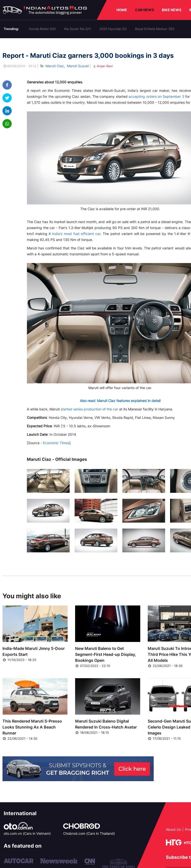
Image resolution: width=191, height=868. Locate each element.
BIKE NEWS (172, 10)
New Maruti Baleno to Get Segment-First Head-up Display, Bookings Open (106, 654)
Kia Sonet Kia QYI (77, 29)
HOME (122, 10)
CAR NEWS (144, 10)
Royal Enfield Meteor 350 (155, 29)
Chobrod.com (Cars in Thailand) (89, 833)
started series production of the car (89, 409)
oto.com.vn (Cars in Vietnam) (27, 833)
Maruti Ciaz (55, 66)
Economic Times (56, 443)
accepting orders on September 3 (156, 96)
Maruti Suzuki (78, 66)
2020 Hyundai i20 (113, 29)
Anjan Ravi (102, 66)
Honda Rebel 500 (42, 29)
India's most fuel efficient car (76, 234)
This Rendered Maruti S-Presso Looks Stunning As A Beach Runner (32, 727)
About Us (173, 829)
